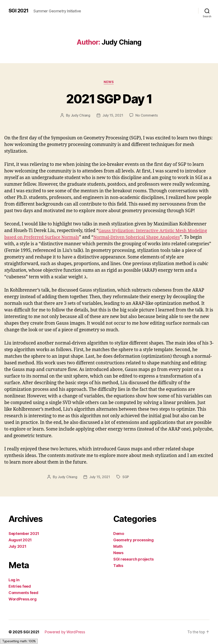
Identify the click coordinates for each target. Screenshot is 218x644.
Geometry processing (133, 540)
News (109, 82)
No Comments (147, 115)
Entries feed (20, 586)
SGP (126, 477)
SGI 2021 (19, 11)
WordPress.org (23, 599)
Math (118, 546)
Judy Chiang (80, 115)
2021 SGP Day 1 (109, 99)
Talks (118, 566)
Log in (14, 580)
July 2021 (17, 546)
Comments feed (23, 593)
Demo (119, 534)
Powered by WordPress (65, 632)
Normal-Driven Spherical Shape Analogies (140, 237)
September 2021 (24, 534)
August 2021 (20, 540)
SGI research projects (133, 559)
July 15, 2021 (113, 115)
